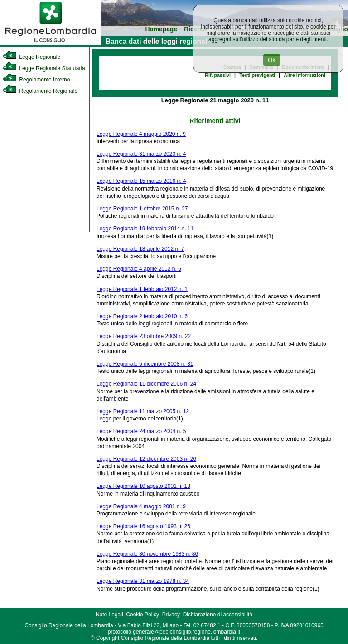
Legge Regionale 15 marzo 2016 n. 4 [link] (141, 181)
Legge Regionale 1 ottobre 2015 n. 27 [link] (142, 209)
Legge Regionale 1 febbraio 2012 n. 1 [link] (142, 289)
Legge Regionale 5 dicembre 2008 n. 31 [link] (145, 364)
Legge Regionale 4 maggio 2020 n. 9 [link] (141, 134)
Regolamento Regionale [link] (40, 91)
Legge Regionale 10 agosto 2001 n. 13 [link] (143, 486)
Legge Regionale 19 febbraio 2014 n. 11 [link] (145, 229)
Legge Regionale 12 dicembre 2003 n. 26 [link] (146, 459)
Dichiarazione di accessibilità (218, 615)
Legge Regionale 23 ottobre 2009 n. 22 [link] (144, 336)
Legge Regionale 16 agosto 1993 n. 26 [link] (143, 526)
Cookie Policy (143, 615)
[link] (51, 43)
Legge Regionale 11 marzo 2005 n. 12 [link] (143, 411)
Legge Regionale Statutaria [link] (44, 68)
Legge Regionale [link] (31, 57)
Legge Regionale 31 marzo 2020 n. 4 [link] (141, 154)
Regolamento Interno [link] (36, 80)
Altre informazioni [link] (304, 75)
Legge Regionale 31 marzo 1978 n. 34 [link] (143, 581)
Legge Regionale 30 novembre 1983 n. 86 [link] (147, 554)
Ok (272, 60)
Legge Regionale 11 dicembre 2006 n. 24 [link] (146, 384)
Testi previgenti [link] (257, 75)
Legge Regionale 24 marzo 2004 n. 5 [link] (141, 431)
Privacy (171, 615)
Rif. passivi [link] (218, 75)
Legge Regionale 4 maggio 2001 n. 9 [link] (141, 506)
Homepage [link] (161, 29)
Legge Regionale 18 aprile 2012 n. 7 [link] (140, 249)
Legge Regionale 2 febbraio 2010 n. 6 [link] (142, 316)
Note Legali (109, 615)
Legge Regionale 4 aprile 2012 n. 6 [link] (139, 269)
